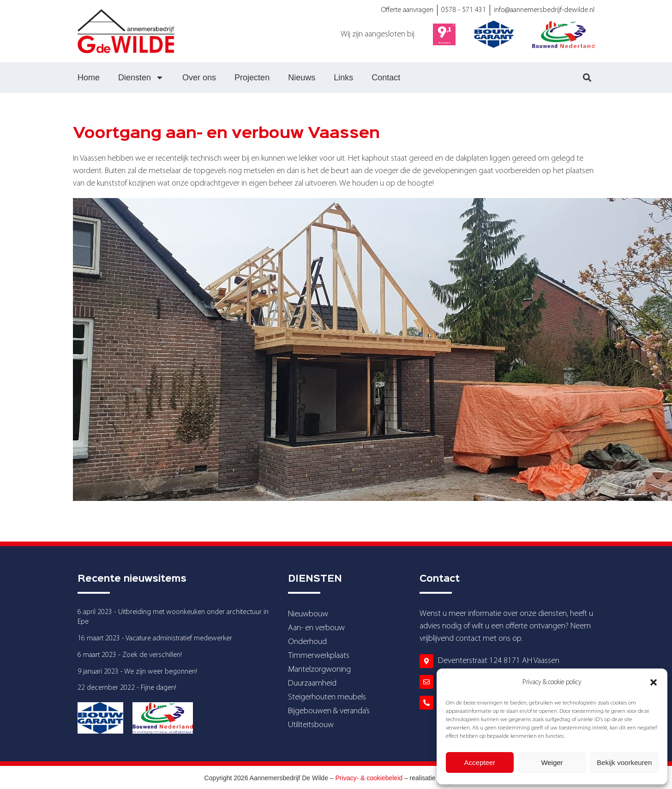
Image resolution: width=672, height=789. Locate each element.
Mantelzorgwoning (319, 670)
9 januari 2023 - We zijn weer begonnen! (137, 672)
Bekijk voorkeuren (624, 762)
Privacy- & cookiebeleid (369, 778)
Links (343, 78)
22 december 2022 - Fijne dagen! (127, 688)
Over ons (199, 78)
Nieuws (302, 78)
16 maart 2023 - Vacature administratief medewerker (155, 638)
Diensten (141, 78)
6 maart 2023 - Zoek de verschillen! (130, 655)
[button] (654, 682)
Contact (386, 78)
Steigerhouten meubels (327, 697)
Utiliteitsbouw (311, 725)
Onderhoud (307, 642)
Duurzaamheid (312, 684)
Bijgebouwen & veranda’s (329, 711)
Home (89, 78)
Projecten (252, 78)
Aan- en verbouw (316, 628)
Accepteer (480, 762)
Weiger (552, 762)
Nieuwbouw (308, 614)
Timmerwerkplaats (319, 656)
